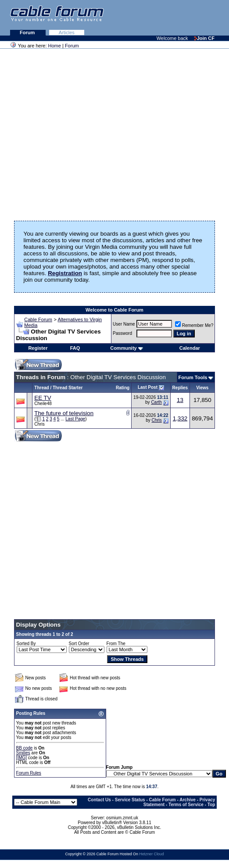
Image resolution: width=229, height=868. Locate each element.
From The (116, 644)
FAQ (75, 348)
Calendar (190, 348)
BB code (25, 748)
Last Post (148, 387)
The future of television (64, 413)
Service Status (130, 800)
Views (202, 388)
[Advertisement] (122, 18)
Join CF (204, 38)
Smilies (23, 753)
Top (211, 805)
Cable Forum (38, 319)
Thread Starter (68, 388)
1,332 (180, 418)
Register (38, 348)
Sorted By (26, 644)
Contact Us (99, 800)
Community (127, 348)
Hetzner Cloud (151, 854)
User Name (124, 324)
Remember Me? (194, 325)
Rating (123, 388)
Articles (67, 32)
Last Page (75, 419)
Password (122, 333)
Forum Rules (29, 773)
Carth (156, 402)
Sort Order (79, 644)
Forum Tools (193, 377)
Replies (180, 388)
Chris (39, 424)
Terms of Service (186, 805)
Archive (188, 800)
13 (180, 400)
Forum (28, 32)
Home (55, 46)
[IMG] (21, 758)
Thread (41, 388)
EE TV (43, 398)
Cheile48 (43, 404)
